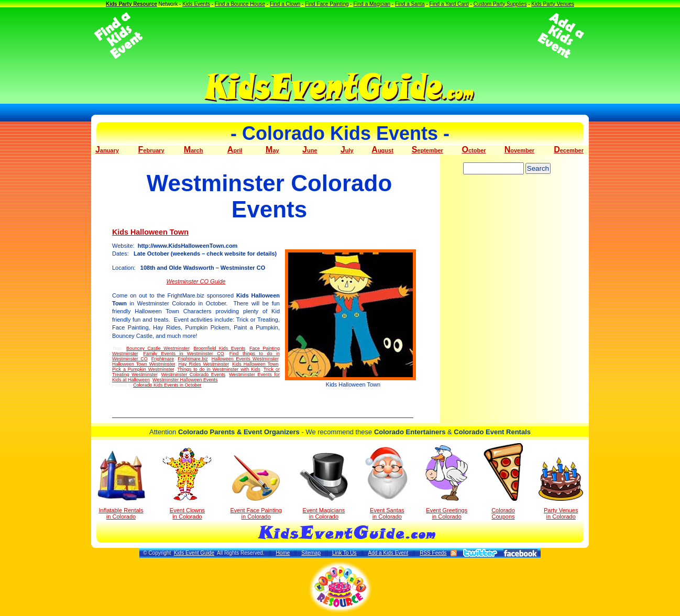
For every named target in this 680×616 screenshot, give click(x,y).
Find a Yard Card (449, 4)
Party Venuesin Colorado (561, 488)
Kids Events (196, 4)
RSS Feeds (433, 553)
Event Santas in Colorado (387, 482)
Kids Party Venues (553, 4)
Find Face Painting (327, 4)
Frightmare (163, 359)
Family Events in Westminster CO (183, 354)
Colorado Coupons (503, 481)
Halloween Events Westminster (245, 359)
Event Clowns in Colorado (187, 483)
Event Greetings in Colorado (447, 482)
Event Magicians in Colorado (324, 486)
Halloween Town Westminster (144, 364)
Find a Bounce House (240, 4)
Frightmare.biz (193, 359)
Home (283, 553)
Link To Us (344, 553)
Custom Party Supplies (500, 4)
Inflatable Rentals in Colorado (121, 485)
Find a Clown (285, 4)
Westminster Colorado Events (193, 375)
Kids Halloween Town (150, 232)
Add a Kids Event (388, 553)
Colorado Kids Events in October (167, 385)
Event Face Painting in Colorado (256, 487)
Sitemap (311, 553)
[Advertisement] (340, 36)
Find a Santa (410, 4)
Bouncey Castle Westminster (158, 348)
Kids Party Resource (131, 4)
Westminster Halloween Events (185, 380)
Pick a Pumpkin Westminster (143, 369)
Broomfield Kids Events (219, 348)
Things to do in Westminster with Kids (218, 369)
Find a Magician (372, 4)
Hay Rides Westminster (204, 364)
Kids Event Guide (194, 553)
